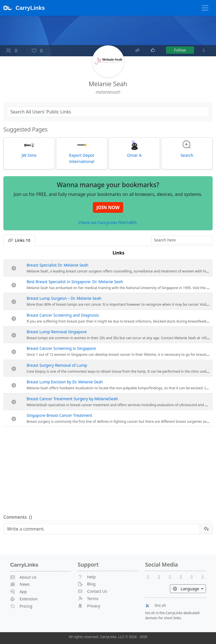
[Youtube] (161, 577)
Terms (88, 599)
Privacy (89, 606)
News (20, 584)
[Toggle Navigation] (205, 8)
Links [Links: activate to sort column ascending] (118, 253)
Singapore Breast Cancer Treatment (59, 415)
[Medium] (203, 577)
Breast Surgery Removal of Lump (57, 365)
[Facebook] (150, 577)
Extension (24, 599)
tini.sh (156, 605)
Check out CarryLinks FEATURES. (108, 223)
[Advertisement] (108, 471)
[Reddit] (172, 577)
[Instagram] (194, 577)
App (19, 592)
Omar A (134, 149)
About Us (23, 577)
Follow (180, 50)
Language (189, 588)
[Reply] (102, 529)
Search (187, 149)
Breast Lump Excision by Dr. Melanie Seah (65, 382)
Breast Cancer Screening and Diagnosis (63, 315)
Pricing (21, 606)
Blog (86, 584)
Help (87, 577)
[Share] (138, 50)
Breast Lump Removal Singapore (57, 332)
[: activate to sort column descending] (14, 253)
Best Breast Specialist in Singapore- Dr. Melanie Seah (75, 282)
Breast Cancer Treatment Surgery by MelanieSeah (72, 399)
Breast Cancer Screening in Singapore (61, 348)
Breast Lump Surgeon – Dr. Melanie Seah (64, 298)
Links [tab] (19, 240)
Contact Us (92, 591)
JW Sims (29, 149)
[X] (183, 577)
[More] (204, 50)
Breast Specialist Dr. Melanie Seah (57, 265)
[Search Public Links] (108, 112)
